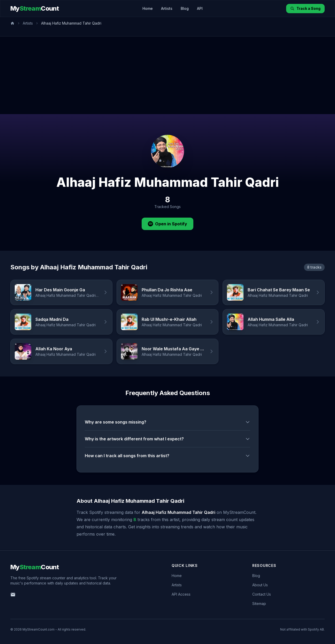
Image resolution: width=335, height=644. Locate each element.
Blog (185, 8)
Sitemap (259, 604)
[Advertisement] (167, 75)
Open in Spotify (167, 224)
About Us (260, 585)
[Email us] (13, 595)
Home (148, 8)
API (200, 8)
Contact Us (262, 594)
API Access (181, 594)
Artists (167, 8)
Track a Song (305, 8)
